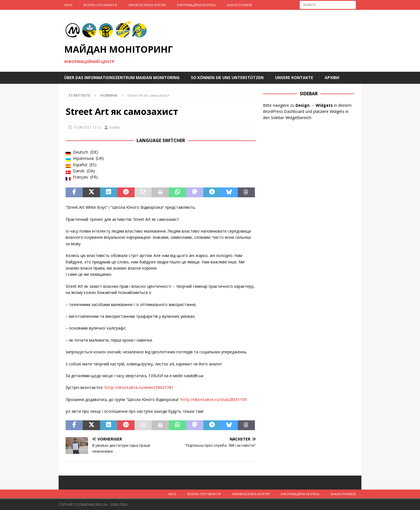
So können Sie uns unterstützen (227, 77)
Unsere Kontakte (294, 77)
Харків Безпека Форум (147, 5)
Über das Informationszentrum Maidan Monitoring (122, 77)
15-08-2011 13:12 (87, 127)
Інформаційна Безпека (196, 5)
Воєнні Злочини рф (100, 5)
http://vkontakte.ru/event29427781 (139, 387)
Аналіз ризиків (239, 5)
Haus (68, 5)
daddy (115, 127)
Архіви (332, 77)
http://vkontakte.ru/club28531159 (214, 399)
